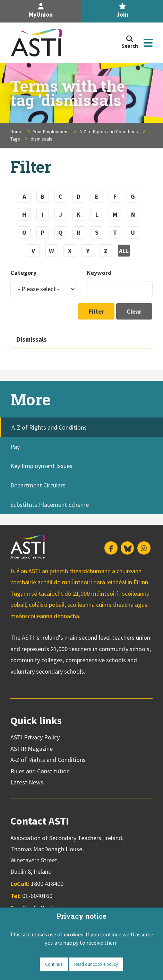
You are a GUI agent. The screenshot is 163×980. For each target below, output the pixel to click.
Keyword (99, 273)
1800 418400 (47, 884)
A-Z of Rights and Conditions (109, 132)
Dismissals (32, 339)
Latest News (27, 782)
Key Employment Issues (41, 466)
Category (23, 273)
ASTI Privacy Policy (35, 737)
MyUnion (41, 11)
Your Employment (51, 132)
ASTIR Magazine (32, 749)
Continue (54, 964)
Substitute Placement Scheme (50, 505)
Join (122, 11)
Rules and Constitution (40, 771)
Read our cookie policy (96, 964)
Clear (134, 311)
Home (16, 132)
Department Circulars (38, 485)
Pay (15, 447)
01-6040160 (37, 896)
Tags (15, 139)
